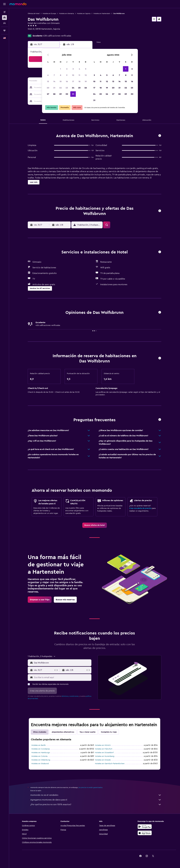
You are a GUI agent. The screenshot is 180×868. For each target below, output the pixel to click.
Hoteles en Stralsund (40, 764)
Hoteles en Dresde (103, 760)
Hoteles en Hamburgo (41, 753)
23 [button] (67, 88)
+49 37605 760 (35, 32)
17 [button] (73, 81)
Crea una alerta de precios (140, 508)
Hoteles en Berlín (39, 745)
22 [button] (60, 88)
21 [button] (54, 88)
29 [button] (60, 94)
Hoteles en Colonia (39, 756)
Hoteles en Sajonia (84, 13)
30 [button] (67, 94)
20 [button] (48, 88)
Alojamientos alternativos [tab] (63, 732)
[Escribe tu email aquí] (62, 677)
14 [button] (54, 81)
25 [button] (79, 88)
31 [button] (73, 94)
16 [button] (67, 81)
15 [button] (61, 81)
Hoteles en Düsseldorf (104, 753)
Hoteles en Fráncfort (104, 749)
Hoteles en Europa (49, 13)
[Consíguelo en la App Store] (145, 833)
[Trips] (4, 31)
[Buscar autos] (4, 23)
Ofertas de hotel (34, 13)
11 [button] (79, 75)
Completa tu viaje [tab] (109, 732)
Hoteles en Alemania (67, 13)
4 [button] (79, 69)
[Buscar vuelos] (4, 12)
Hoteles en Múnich (103, 745)
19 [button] (86, 81)
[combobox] (62, 663)
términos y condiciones (70, 696)
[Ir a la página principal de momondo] (18, 4)
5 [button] (86, 69)
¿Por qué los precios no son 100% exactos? (96, 804)
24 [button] (73, 88)
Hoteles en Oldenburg (41, 760)
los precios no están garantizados (90, 787)
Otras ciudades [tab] (40, 732)
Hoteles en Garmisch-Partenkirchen (110, 764)
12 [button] (86, 75)
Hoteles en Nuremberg (105, 756)
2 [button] (67, 69)
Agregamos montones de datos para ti (96, 800)
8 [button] (61, 75)
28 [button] (54, 94)
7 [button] (54, 75)
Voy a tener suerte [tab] (88, 732)
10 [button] (73, 75)
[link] (95, 525)
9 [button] (67, 75)
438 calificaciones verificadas (57, 36)
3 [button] (73, 69)
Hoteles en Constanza (41, 749)
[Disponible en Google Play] (145, 827)
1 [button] (60, 69)
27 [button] (48, 94)
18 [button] (79, 81)
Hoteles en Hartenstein (102, 13)
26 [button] (86, 88)
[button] (4, 4)
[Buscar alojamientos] (4, 18)
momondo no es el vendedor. (96, 795)
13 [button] (48, 81)
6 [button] (48, 75)
